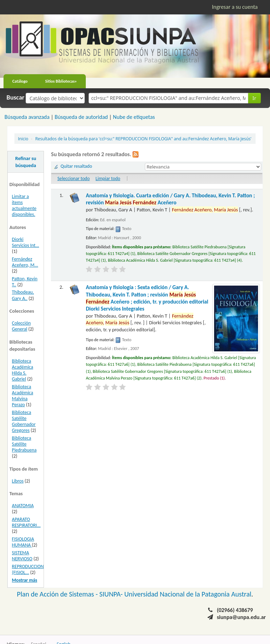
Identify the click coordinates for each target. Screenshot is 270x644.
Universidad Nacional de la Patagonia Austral (188, 594)
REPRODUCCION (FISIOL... (28, 569)
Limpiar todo (108, 178)
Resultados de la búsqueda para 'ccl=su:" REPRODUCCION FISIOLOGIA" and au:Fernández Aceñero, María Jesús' (143, 139)
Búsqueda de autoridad (81, 117)
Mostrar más (25, 580)
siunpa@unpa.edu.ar (241, 617)
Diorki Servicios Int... (25, 242)
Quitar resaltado (76, 166)
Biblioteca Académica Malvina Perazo (22, 396)
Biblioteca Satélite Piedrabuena (24, 444)
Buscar (16, 97)
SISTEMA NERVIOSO (22, 556)
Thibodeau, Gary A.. (23, 295)
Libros (18, 481)
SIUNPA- (112, 594)
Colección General (21, 326)
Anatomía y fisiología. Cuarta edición (170, 199)
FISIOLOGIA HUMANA (23, 542)
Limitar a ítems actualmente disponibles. (24, 205)
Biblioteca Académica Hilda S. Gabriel (22, 370)
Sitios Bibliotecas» (61, 81)
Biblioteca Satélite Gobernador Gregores (24, 421)
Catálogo (20, 81)
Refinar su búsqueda (26, 162)
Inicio (23, 139)
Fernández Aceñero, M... (25, 262)
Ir (254, 98)
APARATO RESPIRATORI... (26, 522)
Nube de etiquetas (134, 117)
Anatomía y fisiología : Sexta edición (147, 298)
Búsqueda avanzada (27, 117)
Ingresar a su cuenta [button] (235, 7)
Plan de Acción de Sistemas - (58, 594)
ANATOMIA (23, 506)
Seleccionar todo (73, 178)
